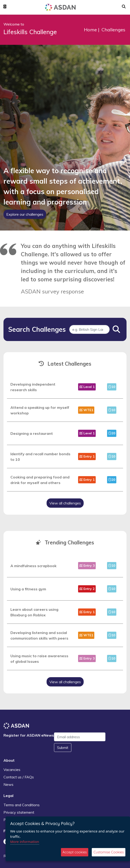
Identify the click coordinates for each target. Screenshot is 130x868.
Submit (63, 748)
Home (90, 30)
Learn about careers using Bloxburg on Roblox (34, 612)
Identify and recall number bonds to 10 (40, 457)
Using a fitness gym (28, 589)
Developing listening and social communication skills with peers (39, 635)
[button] (5, 7)
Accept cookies (75, 852)
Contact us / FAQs (19, 777)
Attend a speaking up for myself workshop (40, 410)
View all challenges (65, 503)
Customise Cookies (109, 852)
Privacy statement (19, 812)
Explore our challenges (25, 214)
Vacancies (12, 770)
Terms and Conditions (22, 805)
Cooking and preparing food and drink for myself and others (40, 480)
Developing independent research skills (33, 387)
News (8, 784)
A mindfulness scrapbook (33, 566)
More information (25, 842)
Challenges (113, 30)
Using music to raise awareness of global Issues (39, 659)
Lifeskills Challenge (30, 32)
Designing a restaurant (32, 433)
